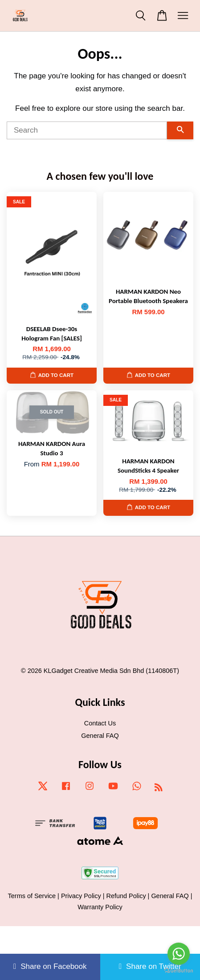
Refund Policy (126, 896)
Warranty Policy (100, 907)
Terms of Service (32, 896)
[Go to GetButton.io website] (179, 971)
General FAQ (100, 736)
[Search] (87, 130)
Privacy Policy (81, 896)
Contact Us (100, 723)
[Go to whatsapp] (179, 954)
